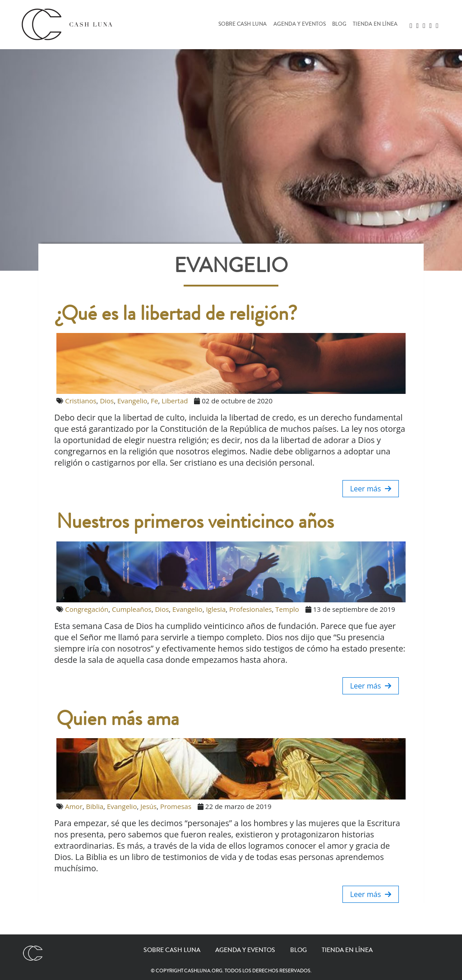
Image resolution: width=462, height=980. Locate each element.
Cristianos (81, 401)
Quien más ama (118, 719)
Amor (74, 806)
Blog (339, 25)
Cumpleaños (132, 609)
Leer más (371, 489)
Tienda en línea (375, 25)
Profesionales (251, 609)
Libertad (175, 401)
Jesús (148, 806)
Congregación (87, 609)
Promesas (176, 806)
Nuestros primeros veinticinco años (195, 522)
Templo (287, 609)
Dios (107, 401)
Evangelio (132, 401)
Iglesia (216, 609)
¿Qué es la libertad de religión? (177, 314)
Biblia (95, 806)
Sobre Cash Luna (243, 25)
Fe (154, 401)
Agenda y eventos (300, 25)
